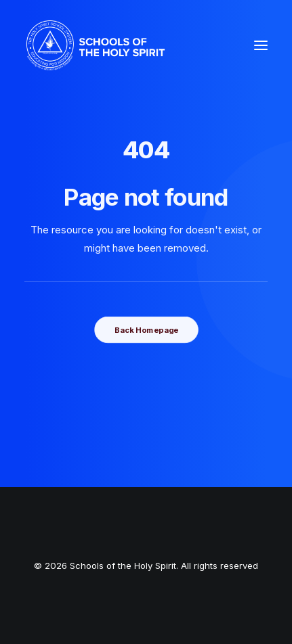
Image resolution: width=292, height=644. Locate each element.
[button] (261, 45)
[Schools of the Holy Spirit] (96, 45)
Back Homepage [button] (146, 329)
